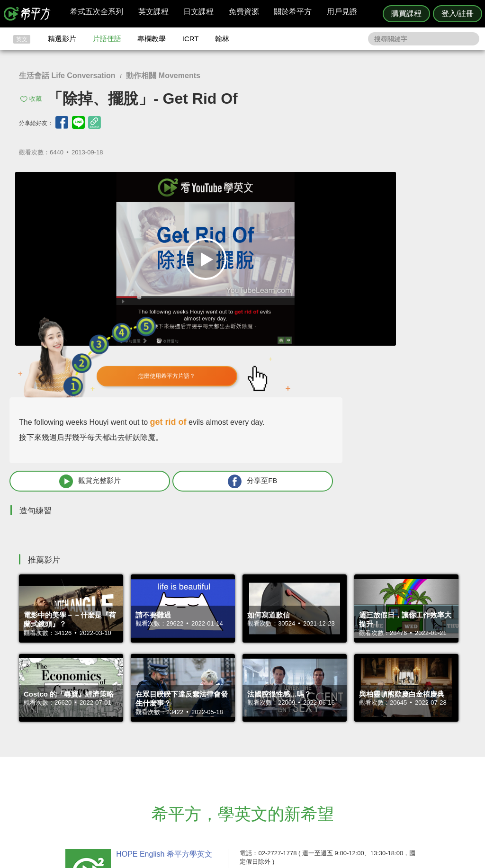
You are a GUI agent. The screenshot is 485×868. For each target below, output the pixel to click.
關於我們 (299, 761)
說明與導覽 (347, 753)
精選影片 (62, 39)
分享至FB (415, 314)
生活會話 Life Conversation (67, 76)
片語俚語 (107, 39)
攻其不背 (254, 744)
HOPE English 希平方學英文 (162, 687)
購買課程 (406, 13)
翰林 (222, 39)
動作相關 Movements (163, 76)
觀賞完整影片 (338, 314)
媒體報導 (299, 770)
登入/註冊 (458, 13)
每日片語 (254, 761)
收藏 (36, 99)
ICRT (191, 39)
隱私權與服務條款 (357, 744)
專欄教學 (152, 39)
